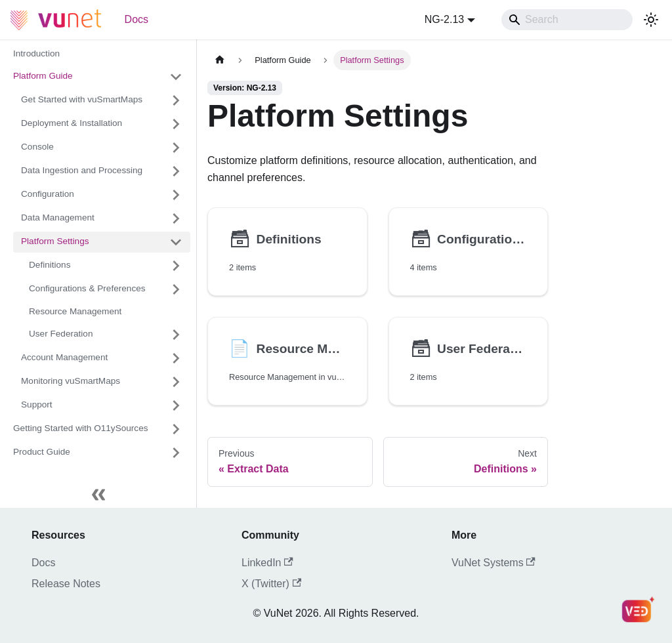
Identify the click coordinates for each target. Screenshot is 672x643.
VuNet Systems (493, 563)
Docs (136, 19)
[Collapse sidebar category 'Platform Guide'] (176, 77)
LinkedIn (267, 563)
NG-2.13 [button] (444, 19)
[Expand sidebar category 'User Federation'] (176, 335)
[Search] (567, 20)
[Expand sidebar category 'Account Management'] (176, 358)
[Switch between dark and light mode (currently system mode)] (651, 20)
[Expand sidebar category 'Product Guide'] (176, 453)
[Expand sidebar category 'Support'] (176, 405)
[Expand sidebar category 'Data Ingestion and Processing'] (176, 171)
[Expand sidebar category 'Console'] (176, 148)
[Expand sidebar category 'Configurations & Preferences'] (176, 289)
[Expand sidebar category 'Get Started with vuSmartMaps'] (176, 100)
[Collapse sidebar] (98, 495)
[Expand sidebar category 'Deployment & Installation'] (176, 124)
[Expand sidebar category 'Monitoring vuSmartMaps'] (176, 382)
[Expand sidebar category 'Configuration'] (176, 195)
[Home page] (220, 60)
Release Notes (66, 584)
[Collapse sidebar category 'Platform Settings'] (176, 242)
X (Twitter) (271, 584)
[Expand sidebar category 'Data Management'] (176, 218)
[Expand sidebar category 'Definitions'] (176, 266)
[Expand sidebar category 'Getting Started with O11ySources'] (176, 429)
